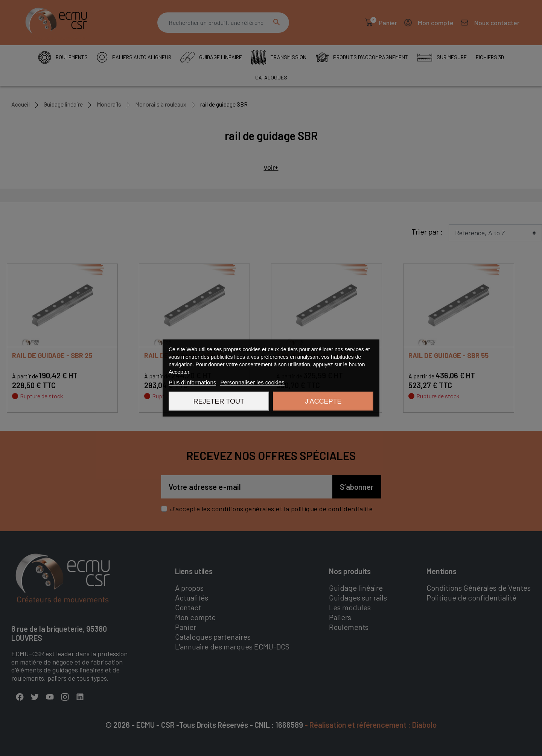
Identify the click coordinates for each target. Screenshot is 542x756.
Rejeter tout (219, 401)
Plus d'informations (192, 382)
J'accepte (323, 401)
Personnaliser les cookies (252, 382)
